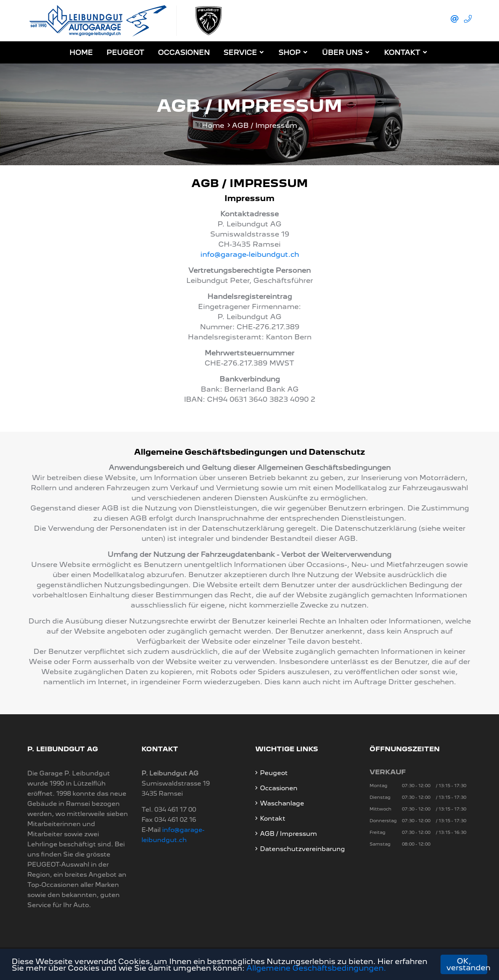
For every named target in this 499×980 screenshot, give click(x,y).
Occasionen (184, 52)
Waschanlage (282, 803)
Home (81, 52)
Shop (289, 52)
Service (240, 52)
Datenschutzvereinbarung (303, 849)
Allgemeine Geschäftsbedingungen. (316, 968)
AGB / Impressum (288, 834)
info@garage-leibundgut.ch (250, 254)
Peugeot (125, 52)
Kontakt (402, 52)
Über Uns (342, 52)
